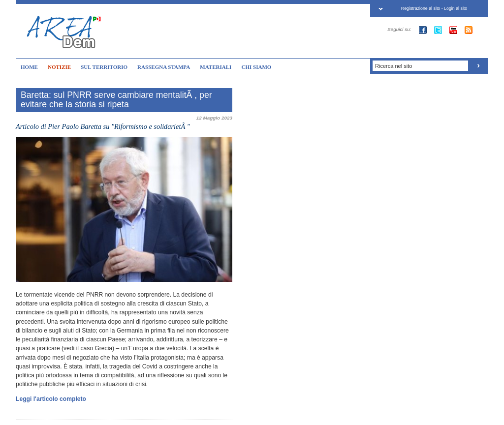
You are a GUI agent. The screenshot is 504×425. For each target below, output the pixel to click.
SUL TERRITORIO (104, 67)
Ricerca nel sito (394, 66)
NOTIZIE (59, 67)
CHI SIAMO (256, 67)
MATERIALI (216, 67)
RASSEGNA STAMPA (164, 67)
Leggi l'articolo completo (51, 399)
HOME (29, 67)
